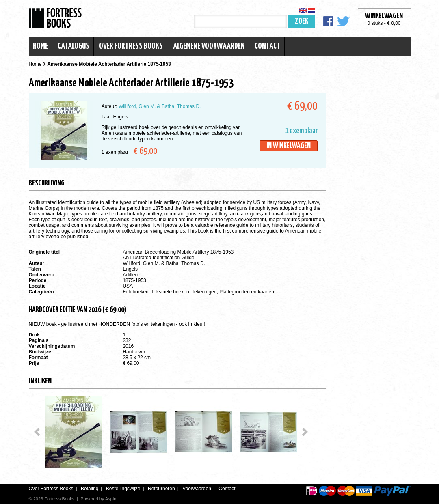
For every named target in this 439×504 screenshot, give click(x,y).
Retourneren (161, 489)
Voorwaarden (197, 489)
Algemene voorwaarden (209, 46)
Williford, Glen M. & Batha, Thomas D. (160, 106)
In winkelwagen (289, 146)
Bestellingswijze (123, 489)
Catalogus (74, 46)
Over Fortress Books (131, 46)
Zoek (302, 21)
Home (40, 46)
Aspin (111, 499)
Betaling (90, 489)
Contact (267, 46)
